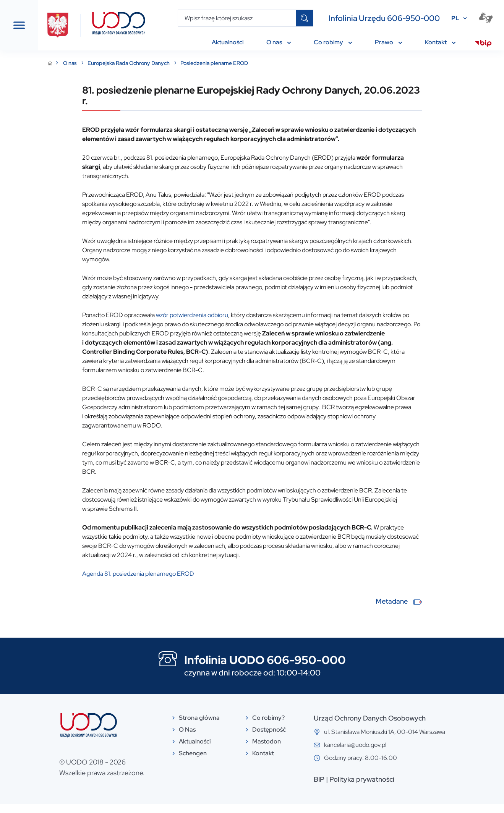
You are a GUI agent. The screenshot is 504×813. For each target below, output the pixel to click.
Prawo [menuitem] (388, 42)
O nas (143, 63)
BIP (366, 788)
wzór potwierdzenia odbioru (265, 324)
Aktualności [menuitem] (228, 42)
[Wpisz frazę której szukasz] (237, 18)
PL (455, 18)
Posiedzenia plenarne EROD (287, 63)
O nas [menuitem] (279, 42)
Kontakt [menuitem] (440, 42)
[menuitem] (483, 44)
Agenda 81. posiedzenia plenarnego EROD (211, 583)
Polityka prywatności (409, 788)
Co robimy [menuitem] (333, 42)
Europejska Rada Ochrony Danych (202, 63)
